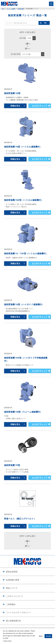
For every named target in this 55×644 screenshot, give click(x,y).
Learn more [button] (7, 641)
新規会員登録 (12, 572)
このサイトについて (15, 596)
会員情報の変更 (13, 580)
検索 (45, 23)
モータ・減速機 (11, 9)
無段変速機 (21, 9)
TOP (3, 9)
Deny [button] (41, 636)
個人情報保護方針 (14, 621)
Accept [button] (48, 636)
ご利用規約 (11, 604)
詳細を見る (15, 106)
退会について (12, 588)
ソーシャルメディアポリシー (18, 613)
